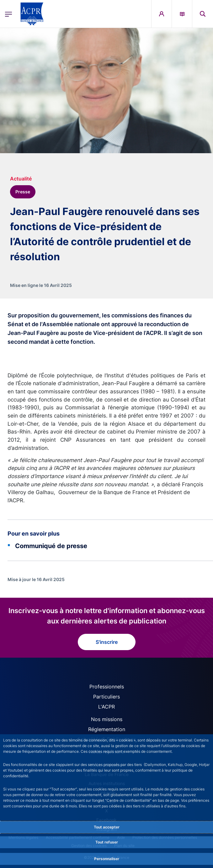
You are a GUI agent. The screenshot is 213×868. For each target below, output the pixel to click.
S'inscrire (107, 642)
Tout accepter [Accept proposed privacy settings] (107, 827)
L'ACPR (106, 707)
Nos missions (107, 719)
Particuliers (106, 697)
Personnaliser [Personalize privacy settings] (107, 859)
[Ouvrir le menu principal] (8, 14)
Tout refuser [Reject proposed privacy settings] (107, 842)
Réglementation (107, 729)
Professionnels (107, 687)
